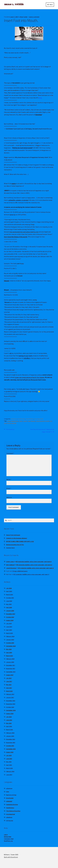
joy (51, 421)
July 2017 (9, 678)
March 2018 (9, 656)
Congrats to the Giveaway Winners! (17, 538)
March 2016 (9, 730)
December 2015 (11, 739)
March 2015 (9, 768)
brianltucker (21, 419)
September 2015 (11, 749)
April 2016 (9, 726)
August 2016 (10, 714)
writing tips (10, 821)
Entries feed (8, 837)
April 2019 (9, 630)
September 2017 (11, 672)
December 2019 (11, 614)
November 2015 (11, 743)
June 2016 (9, 720)
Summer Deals (10, 548)
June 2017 (9, 681)
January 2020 (10, 611)
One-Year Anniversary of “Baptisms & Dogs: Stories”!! (42, 430)
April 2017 (9, 688)
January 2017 (10, 697)
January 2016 (10, 736)
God (29, 421)
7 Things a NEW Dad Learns (19, 571)
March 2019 (9, 633)
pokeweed (9, 801)
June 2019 (9, 627)
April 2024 (9, 591)
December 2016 (11, 701)
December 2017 (11, 665)
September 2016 (11, 710)
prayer (9, 423)
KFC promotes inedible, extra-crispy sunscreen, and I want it (34, 562)
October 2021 (10, 598)
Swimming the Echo (12, 804)
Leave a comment (34, 17)
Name (9, 479)
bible (9, 421)
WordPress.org (8, 841)
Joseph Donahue (11, 568)
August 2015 (10, 752)
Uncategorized (39, 419)
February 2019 (10, 636)
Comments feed (9, 839)
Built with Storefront (11, 857)
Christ (21, 421)
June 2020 (9, 601)
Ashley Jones (10, 562)
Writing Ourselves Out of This (15, 545)
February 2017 (10, 694)
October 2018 (10, 643)
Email (9, 488)
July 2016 (9, 717)
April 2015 (9, 765)
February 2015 (10, 771)
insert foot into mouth (43, 421)
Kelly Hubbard (10, 565)
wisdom (14, 423)
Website (9, 497)
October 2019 (10, 617)
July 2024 (9, 588)
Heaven (33, 421)
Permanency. (10, 429)
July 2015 (9, 755)
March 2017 (9, 691)
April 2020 (9, 607)
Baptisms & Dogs (11, 795)
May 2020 (9, 604)
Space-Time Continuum (13, 535)
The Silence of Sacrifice (13, 811)
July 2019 (9, 623)
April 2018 (9, 652)
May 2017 (9, 685)
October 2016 (10, 707)
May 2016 (9, 723)
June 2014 (9, 775)
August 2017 (10, 675)
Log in (6, 835)
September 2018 (11, 646)
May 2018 (9, 649)
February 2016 (10, 733)
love (5, 423)
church (25, 421)
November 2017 (11, 669)
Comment (10, 453)
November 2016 (11, 704)
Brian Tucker (24, 17)
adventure (14, 419)
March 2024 (9, 595)
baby (8, 792)
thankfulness (30, 419)
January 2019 (10, 640)
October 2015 (10, 746)
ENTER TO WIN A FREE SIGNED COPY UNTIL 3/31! (20, 541)
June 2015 (9, 759)
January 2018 (10, 662)
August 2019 (10, 620)
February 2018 (10, 659)
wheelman (9, 817)
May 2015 (9, 762)
